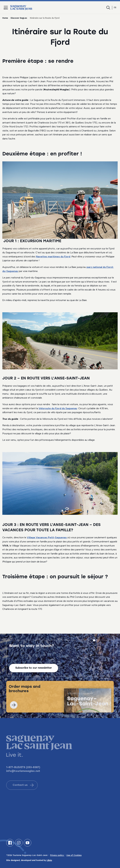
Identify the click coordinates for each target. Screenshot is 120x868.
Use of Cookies (74, 855)
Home (5, 18)
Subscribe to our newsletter (34, 672)
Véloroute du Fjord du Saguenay (58, 408)
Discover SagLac (19, 18)
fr (115, 8)
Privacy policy (57, 855)
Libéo (49, 860)
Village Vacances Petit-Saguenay (47, 537)
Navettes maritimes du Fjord (53, 257)
